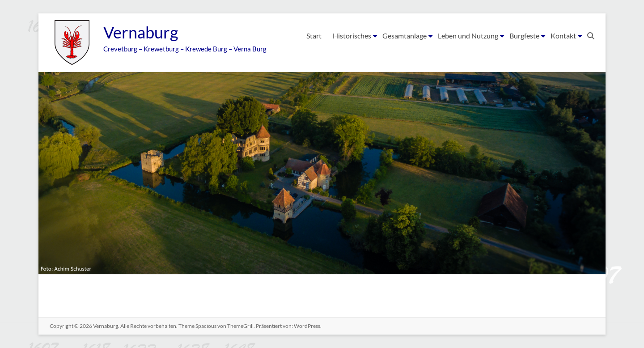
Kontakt (563, 36)
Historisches (352, 36)
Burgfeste (524, 36)
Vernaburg (141, 33)
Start (314, 36)
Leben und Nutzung (468, 36)
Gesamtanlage (405, 36)
